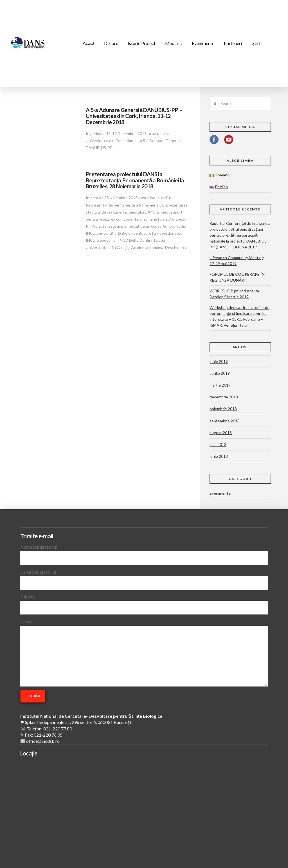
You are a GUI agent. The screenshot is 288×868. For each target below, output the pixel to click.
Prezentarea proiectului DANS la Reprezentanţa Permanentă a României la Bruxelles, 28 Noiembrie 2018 (135, 180)
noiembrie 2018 (223, 409)
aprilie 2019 (220, 373)
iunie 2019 (219, 361)
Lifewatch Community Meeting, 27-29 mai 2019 (237, 261)
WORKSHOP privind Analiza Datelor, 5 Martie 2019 (234, 294)
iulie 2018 (218, 444)
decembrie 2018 (224, 397)
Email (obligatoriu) (144, 578)
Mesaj (144, 625)
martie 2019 (220, 385)
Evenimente (220, 493)
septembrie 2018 (225, 421)
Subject (144, 603)
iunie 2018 (219, 456)
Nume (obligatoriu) (144, 553)
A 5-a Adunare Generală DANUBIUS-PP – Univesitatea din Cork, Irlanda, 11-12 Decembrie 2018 (134, 116)
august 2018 (221, 433)
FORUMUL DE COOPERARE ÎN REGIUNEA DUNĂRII (237, 277)
